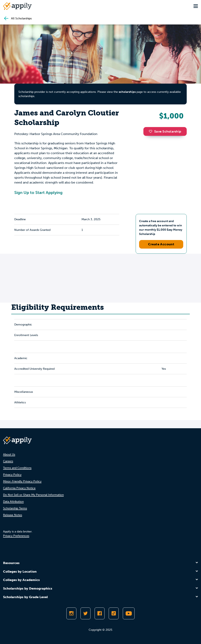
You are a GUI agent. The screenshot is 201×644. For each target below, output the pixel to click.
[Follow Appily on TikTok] (114, 613)
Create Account (161, 244)
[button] (152, 131)
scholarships (127, 92)
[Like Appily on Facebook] (100, 613)
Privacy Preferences (16, 536)
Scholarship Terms (15, 508)
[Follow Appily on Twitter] (85, 613)
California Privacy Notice (19, 488)
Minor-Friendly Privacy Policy (22, 481)
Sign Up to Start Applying (38, 193)
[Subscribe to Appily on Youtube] (129, 613)
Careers (8, 461)
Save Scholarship (165, 131)
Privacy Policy (12, 475)
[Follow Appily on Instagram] (71, 613)
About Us (9, 454)
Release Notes (13, 515)
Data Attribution (13, 502)
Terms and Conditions (17, 468)
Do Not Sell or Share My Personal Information (33, 495)
